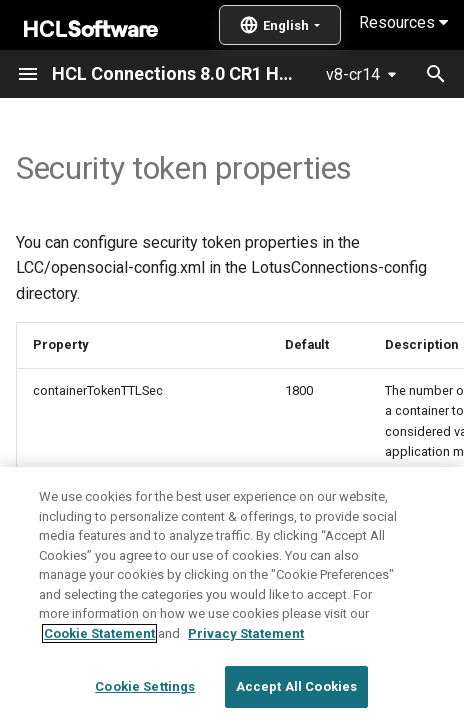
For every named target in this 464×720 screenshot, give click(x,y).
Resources (403, 22)
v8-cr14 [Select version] (353, 74)
